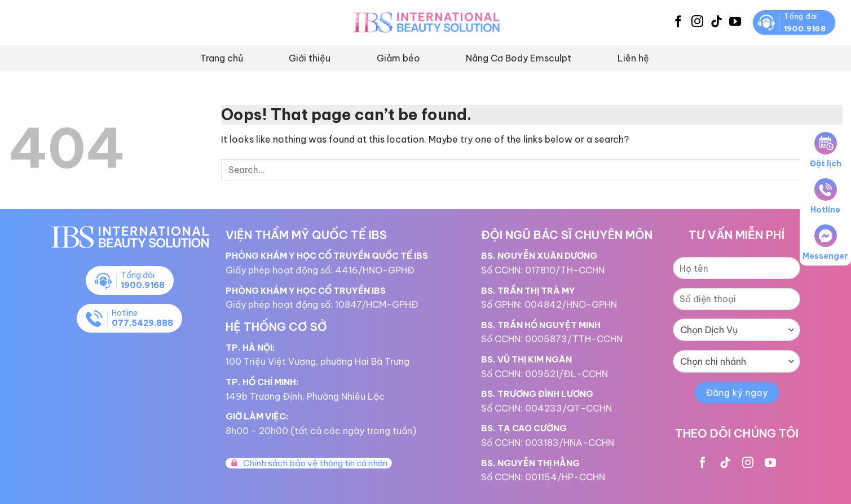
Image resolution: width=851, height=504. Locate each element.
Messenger (825, 243)
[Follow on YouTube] (735, 22)
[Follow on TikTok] (716, 22)
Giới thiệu (310, 58)
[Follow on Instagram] (697, 22)
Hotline (825, 196)
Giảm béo (398, 58)
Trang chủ (222, 58)
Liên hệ (633, 58)
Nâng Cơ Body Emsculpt (519, 58)
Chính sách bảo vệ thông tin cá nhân (309, 463)
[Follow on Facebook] (678, 22)
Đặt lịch (826, 150)
